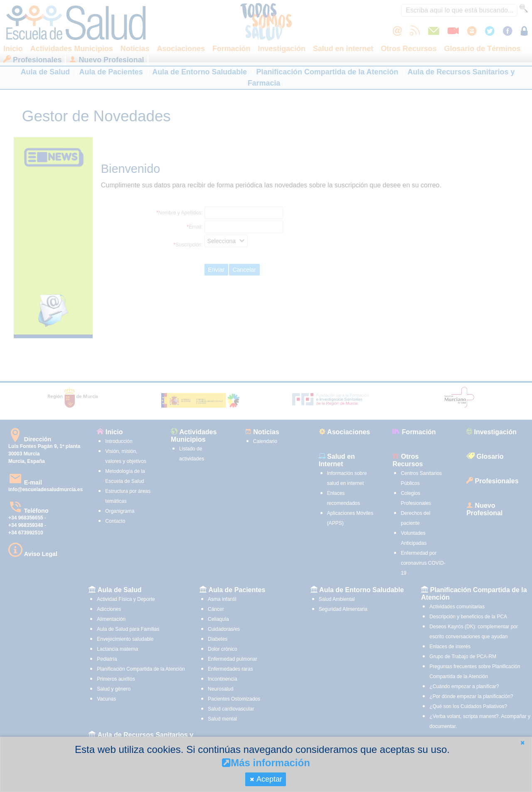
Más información (266, 763)
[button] (522, 743)
